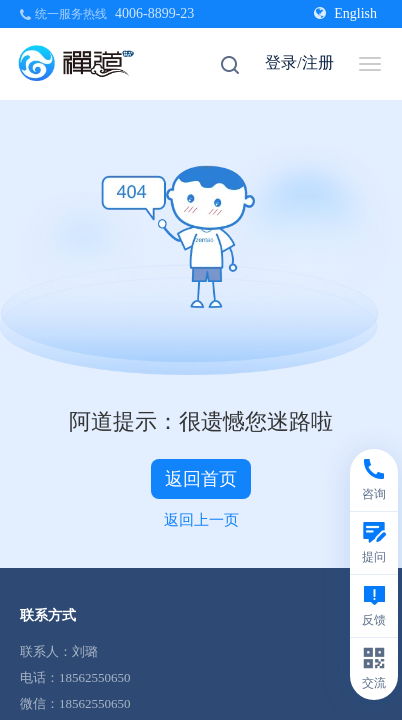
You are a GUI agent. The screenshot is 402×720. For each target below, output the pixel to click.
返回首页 (201, 479)
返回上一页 (201, 520)
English (345, 13)
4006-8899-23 (154, 13)
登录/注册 (299, 62)
